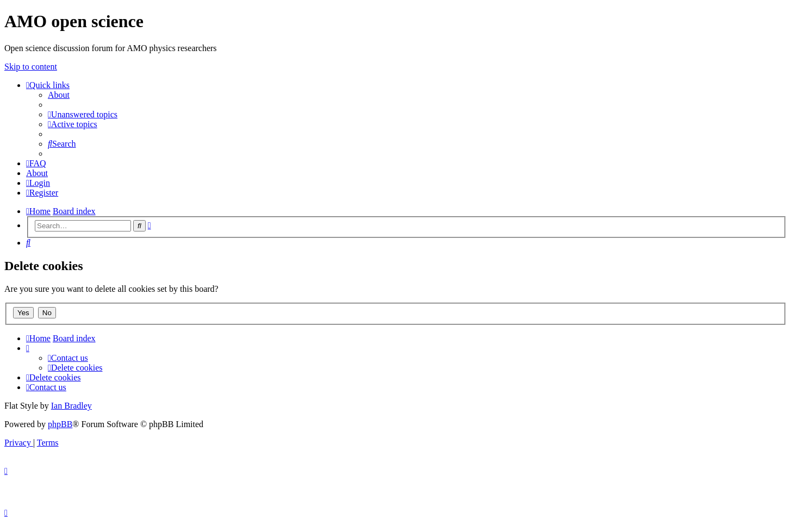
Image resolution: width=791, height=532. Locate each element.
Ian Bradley (71, 406)
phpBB (60, 424)
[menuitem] (59, 95)
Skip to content (31, 67)
